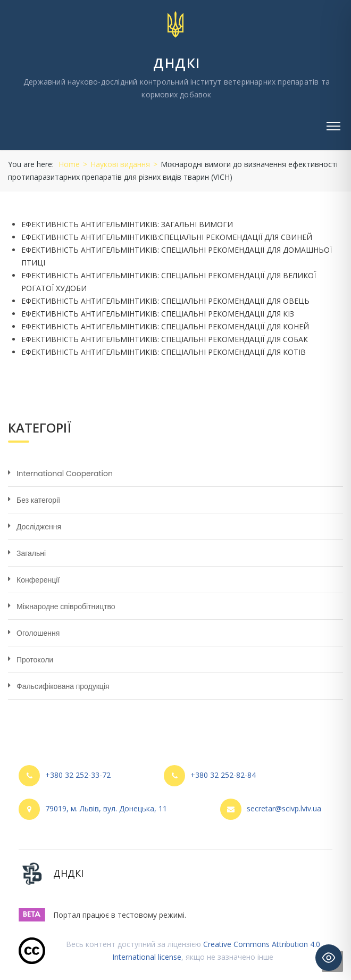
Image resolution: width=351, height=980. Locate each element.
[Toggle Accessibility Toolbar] (329, 958)
